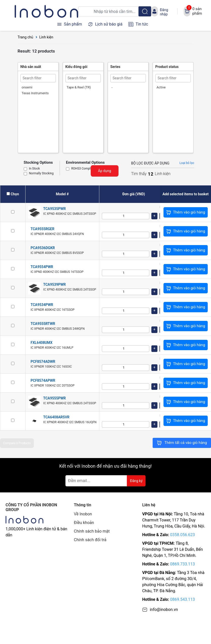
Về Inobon (83, 514)
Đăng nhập (164, 12)
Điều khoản (84, 523)
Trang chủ (26, 37)
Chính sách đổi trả (90, 540)
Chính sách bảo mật (92, 531)
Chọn (15, 194)
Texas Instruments (35, 93)
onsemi (27, 87)
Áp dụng (105, 171)
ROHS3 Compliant (83, 169)
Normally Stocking (41, 174)
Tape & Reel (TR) (79, 87)
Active (161, 87)
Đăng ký (136, 481)
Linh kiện (46, 37)
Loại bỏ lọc (187, 163)
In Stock (34, 169)
